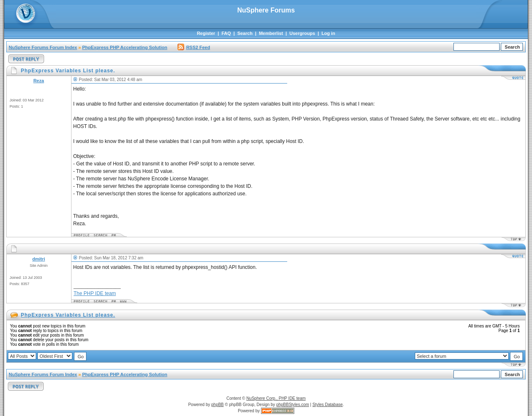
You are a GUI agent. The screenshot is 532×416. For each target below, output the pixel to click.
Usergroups (302, 33)
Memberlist (271, 33)
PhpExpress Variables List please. (68, 315)
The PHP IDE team (95, 293)
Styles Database (328, 405)
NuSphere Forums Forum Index (43, 47)
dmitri (39, 259)
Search (245, 33)
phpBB (217, 405)
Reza (39, 81)
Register (206, 33)
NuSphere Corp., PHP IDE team (276, 398)
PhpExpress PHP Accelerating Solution (125, 47)
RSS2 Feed (194, 47)
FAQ (226, 33)
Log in (328, 33)
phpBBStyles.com (293, 405)
